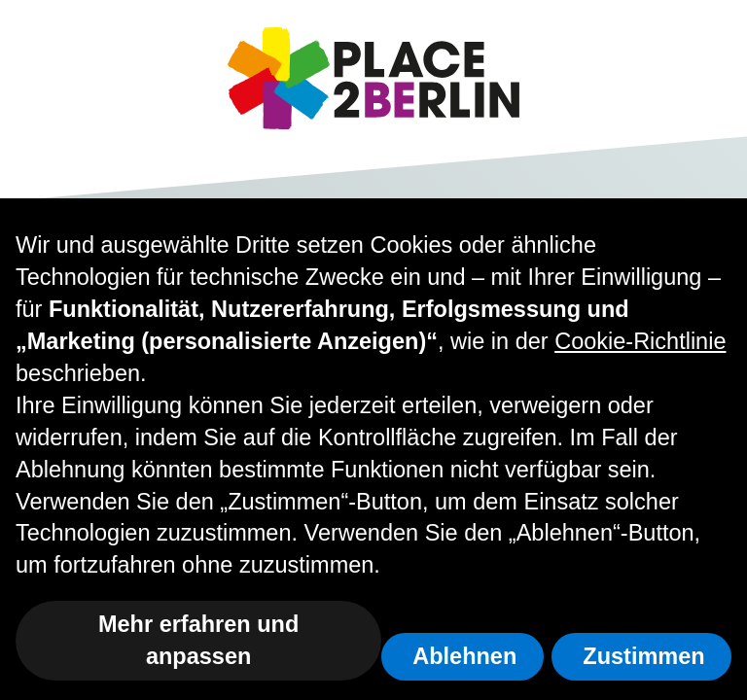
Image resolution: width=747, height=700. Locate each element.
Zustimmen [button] (643, 656)
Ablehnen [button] (464, 656)
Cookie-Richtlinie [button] (640, 341)
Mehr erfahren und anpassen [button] (198, 640)
